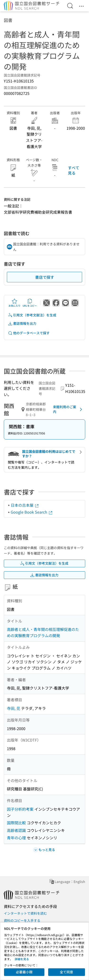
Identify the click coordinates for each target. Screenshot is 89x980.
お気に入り (14, 303)
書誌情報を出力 (22, 323)
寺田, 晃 (14, 708)
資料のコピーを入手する (22, 920)
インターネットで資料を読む (25, 913)
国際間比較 (16, 823)
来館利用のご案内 (68, 409)
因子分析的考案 (20, 809)
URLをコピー (30, 303)
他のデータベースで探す (29, 333)
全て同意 (66, 972)
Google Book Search (32, 512)
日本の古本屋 (25, 505)
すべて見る (74, 170)
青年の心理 (16, 838)
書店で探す (45, 277)
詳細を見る (22, 959)
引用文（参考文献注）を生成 (32, 315)
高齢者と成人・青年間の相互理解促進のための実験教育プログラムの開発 (43, 632)
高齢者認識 (16, 830)
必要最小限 (24, 972)
